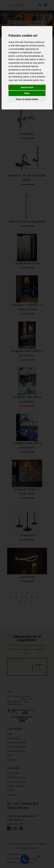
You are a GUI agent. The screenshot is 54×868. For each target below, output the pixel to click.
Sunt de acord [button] (27, 87)
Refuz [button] (27, 93)
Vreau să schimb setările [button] (27, 99)
